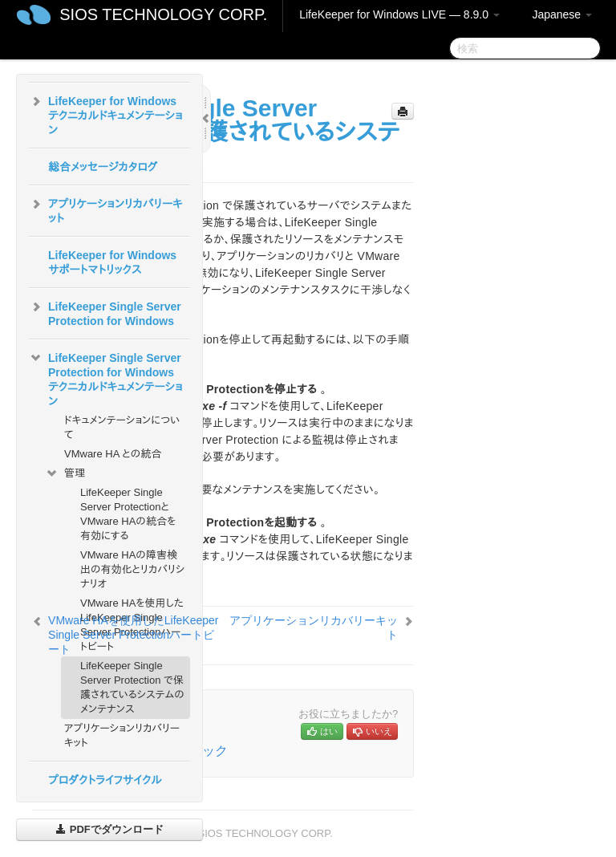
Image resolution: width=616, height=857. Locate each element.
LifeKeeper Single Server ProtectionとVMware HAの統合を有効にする (128, 514)
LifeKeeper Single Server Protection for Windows (105, 312)
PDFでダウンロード (109, 829)
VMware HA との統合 (113, 454)
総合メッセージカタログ (103, 167)
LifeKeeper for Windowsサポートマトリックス (112, 262)
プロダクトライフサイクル (105, 780)
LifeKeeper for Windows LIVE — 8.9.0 (399, 14)
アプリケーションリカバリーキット (106, 209)
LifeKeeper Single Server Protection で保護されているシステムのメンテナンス (132, 687)
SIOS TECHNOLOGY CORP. (163, 14)
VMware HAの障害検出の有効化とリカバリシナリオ (132, 569)
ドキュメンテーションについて (122, 427)
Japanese (562, 14)
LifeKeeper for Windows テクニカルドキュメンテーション (106, 114)
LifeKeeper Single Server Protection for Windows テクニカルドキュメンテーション (106, 378)
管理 (65, 473)
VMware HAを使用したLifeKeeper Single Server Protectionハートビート (133, 635)
